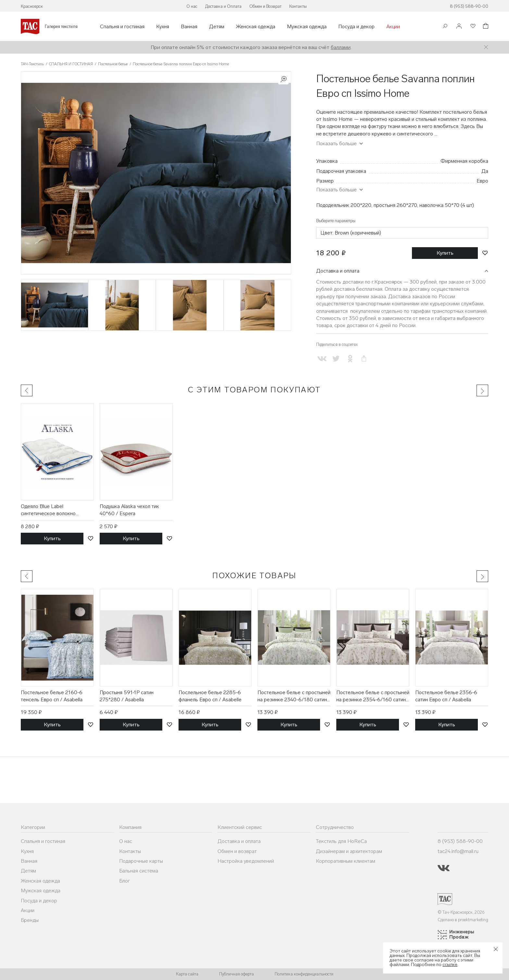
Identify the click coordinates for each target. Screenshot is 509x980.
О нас (192, 6)
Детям (217, 27)
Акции (393, 27)
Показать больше (336, 143)
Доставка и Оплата (223, 6)
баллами (341, 47)
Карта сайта (187, 974)
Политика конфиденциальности (304, 974)
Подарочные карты (141, 861)
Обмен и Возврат (265, 6)
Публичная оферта (236, 974)
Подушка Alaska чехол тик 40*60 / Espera (129, 510)
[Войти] (459, 26)
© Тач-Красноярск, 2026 (461, 912)
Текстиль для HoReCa (341, 841)
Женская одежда (256, 27)
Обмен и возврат (237, 851)
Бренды (30, 920)
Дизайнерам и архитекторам (349, 851)
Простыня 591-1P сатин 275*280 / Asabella (127, 696)
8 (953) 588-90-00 (469, 6)
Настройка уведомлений (246, 861)
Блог (124, 881)
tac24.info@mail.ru (458, 851)
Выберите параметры (336, 221)
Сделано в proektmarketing (463, 920)
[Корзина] (485, 27)
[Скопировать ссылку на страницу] (364, 359)
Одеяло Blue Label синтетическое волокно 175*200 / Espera (48, 510)
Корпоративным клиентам (346, 861)
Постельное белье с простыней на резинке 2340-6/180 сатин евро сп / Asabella (294, 696)
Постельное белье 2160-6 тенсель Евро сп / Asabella (52, 696)
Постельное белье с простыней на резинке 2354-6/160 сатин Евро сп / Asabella (373, 696)
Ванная (189, 27)
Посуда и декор (356, 27)
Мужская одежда (307, 27)
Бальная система (139, 871)
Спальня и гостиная (122, 27)
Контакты (298, 6)
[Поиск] (445, 27)
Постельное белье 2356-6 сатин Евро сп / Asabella (446, 696)
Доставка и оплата (338, 271)
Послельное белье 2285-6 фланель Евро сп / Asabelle (210, 696)
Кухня (163, 27)
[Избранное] (472, 26)
